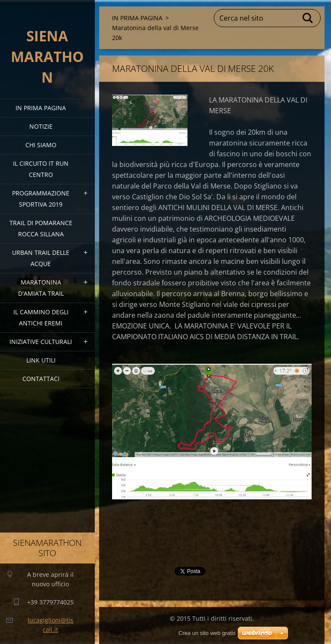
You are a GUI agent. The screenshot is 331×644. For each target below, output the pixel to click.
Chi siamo (41, 145)
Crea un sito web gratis (207, 633)
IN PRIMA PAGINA (41, 108)
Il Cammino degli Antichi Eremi (41, 317)
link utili (41, 360)
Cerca (308, 18)
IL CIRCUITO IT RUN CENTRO (41, 169)
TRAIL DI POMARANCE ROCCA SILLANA (41, 228)
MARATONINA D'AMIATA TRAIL (41, 288)
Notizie (41, 126)
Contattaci (41, 379)
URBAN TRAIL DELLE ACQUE (41, 258)
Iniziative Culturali (41, 342)
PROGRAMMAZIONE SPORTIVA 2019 (41, 199)
